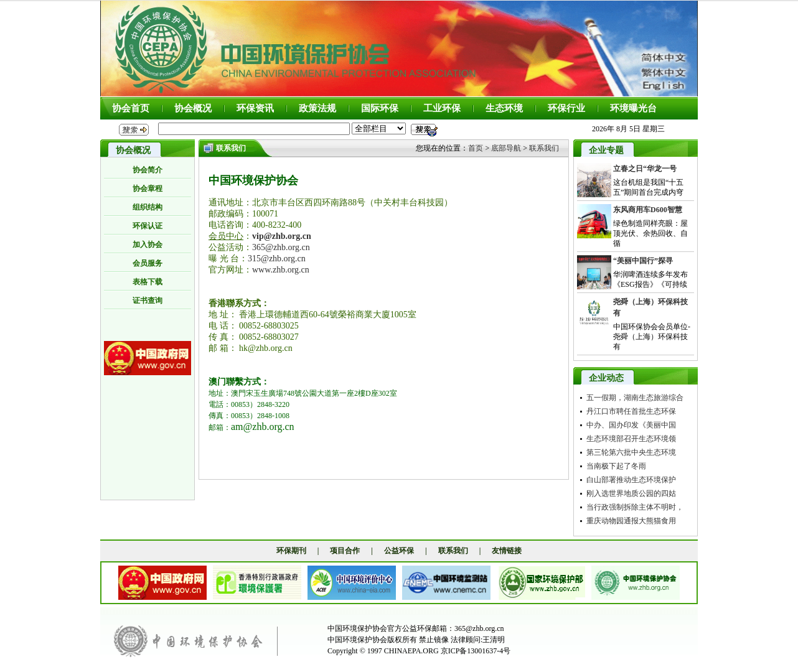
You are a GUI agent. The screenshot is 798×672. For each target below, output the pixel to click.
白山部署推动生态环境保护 (631, 480)
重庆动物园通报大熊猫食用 (631, 521)
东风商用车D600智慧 (648, 210)
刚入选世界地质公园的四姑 (631, 493)
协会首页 (131, 108)
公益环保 (399, 551)
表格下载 (148, 282)
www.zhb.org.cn (281, 270)
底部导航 (506, 148)
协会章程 (148, 189)
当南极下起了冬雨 (616, 466)
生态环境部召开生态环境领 (631, 439)
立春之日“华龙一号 (645, 169)
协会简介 (148, 170)
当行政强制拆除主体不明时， (635, 507)
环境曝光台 (633, 108)
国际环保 (380, 108)
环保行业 (566, 108)
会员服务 (148, 263)
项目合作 (345, 551)
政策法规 (317, 108)
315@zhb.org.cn (277, 259)
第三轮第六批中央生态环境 (631, 452)
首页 (476, 148)
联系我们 (544, 148)
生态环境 (504, 108)
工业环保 (442, 108)
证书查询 (148, 301)
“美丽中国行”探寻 (643, 261)
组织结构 (148, 207)
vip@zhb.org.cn (282, 236)
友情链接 (507, 551)
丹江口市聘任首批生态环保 (631, 411)
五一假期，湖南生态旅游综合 (635, 398)
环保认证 (148, 226)
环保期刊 (291, 551)
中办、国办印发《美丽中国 (631, 425)
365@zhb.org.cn (281, 247)
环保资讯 (255, 108)
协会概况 (193, 108)
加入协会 (148, 245)
